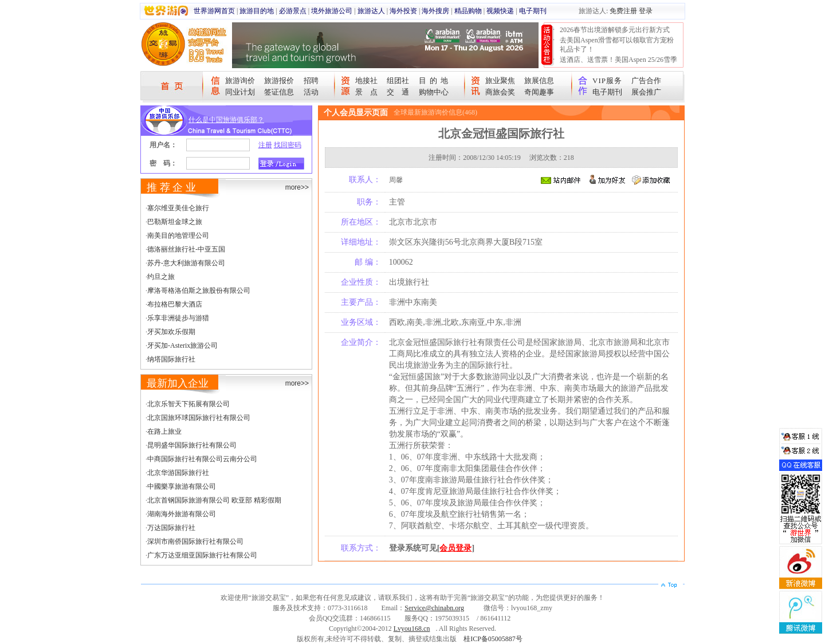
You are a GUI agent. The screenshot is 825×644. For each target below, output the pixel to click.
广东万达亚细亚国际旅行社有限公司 (202, 555)
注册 (265, 145)
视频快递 (500, 11)
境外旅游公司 (332, 11)
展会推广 (646, 92)
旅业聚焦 (500, 80)
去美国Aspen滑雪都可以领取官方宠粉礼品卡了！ (617, 45)
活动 (311, 92)
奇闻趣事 (539, 92)
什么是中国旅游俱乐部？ (226, 120)
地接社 (366, 80)
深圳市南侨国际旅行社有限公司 (195, 541)
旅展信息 (539, 80)
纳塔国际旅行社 (171, 359)
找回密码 (288, 145)
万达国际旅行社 (171, 528)
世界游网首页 (214, 11)
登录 (646, 11)
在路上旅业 (164, 431)
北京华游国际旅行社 (178, 473)
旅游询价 (240, 80)
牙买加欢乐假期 (171, 332)
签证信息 (279, 92)
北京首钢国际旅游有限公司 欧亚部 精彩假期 (214, 500)
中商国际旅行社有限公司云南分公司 (202, 459)
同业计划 (240, 92)
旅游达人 (371, 11)
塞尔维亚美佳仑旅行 (178, 208)
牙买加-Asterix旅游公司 (182, 345)
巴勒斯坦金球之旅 (175, 222)
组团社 (398, 80)
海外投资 (403, 11)
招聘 (311, 80)
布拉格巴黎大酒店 (175, 304)
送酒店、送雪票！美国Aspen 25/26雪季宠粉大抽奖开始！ (618, 64)
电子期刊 (533, 11)
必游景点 (293, 11)
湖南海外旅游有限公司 (182, 514)
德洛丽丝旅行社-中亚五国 (186, 249)
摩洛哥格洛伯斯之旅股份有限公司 (199, 290)
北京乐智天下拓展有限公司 (188, 404)
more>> (297, 187)
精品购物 (468, 11)
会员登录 (455, 548)
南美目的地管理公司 (178, 235)
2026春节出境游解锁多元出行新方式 (615, 30)
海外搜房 (435, 11)
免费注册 (623, 11)
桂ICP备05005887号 (493, 639)
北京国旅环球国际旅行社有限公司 (199, 418)
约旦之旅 (161, 277)
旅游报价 (279, 80)
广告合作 (646, 80)
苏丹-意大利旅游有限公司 (186, 263)
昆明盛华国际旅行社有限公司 (192, 445)
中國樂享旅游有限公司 (182, 486)
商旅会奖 (500, 92)
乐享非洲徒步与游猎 (178, 318)
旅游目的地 (257, 11)
